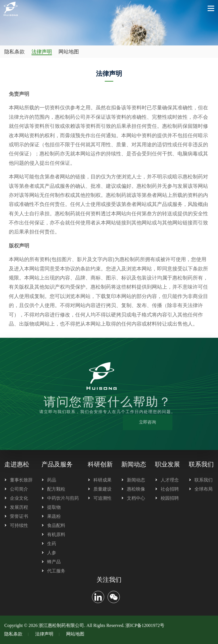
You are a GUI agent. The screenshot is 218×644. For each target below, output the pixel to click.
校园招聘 (170, 498)
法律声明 (42, 52)
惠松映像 (136, 489)
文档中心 (136, 498)
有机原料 (56, 534)
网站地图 (69, 52)
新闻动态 (134, 464)
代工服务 (56, 571)
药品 (52, 480)
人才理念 (170, 480)
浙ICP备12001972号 (145, 625)
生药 (52, 544)
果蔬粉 (54, 516)
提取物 (54, 507)
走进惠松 (17, 464)
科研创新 (100, 464)
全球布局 (204, 489)
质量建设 (102, 489)
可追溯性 (102, 498)
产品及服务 (57, 464)
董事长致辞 (21, 480)
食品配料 (56, 525)
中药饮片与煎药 (63, 498)
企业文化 (19, 498)
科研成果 (102, 480)
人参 (52, 553)
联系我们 (201, 464)
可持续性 (19, 525)
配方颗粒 (56, 489)
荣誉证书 (19, 516)
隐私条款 (14, 52)
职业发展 (167, 464)
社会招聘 (170, 489)
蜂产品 (54, 562)
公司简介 (19, 489)
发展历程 (19, 507)
